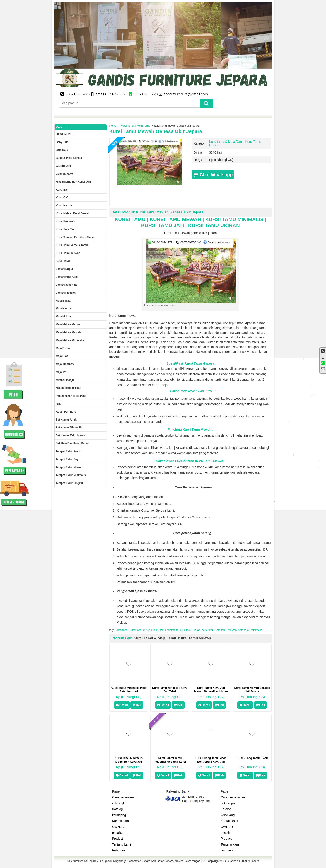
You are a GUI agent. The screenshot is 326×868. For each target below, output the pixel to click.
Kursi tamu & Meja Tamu (135, 126)
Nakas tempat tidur (69, 388)
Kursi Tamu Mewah (195, 638)
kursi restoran (65, 221)
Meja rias (62, 356)
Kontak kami (121, 821)
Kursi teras (63, 261)
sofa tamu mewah (226, 630)
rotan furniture (66, 412)
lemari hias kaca (67, 277)
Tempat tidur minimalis (71, 475)
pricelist (117, 833)
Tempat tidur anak (68, 451)
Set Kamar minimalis (69, 428)
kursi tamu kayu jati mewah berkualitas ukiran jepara (211, 691)
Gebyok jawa (64, 174)
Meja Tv (61, 372)
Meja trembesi (65, 364)
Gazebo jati (63, 166)
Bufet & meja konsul (69, 158)
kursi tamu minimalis (166, 630)
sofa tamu (208, 630)
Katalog (117, 809)
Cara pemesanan (124, 797)
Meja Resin (63, 348)
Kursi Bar (62, 190)
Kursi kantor (64, 206)
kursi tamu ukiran (190, 630)
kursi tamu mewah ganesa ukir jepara (156, 131)
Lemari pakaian (66, 293)
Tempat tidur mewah (69, 467)
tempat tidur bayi (67, 459)
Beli (137, 705)
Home (113, 126)
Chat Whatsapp (213, 175)
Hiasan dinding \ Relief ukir (73, 182)
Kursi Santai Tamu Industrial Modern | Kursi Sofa (170, 762)
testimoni (118, 850)
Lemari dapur (64, 269)
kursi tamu (122, 630)
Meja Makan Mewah (68, 332)
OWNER (118, 827)
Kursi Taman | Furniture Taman (76, 237)
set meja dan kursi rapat (72, 443)
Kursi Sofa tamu (66, 229)
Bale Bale (62, 150)
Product (117, 839)
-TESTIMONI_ (64, 134)
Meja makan (63, 317)
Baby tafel (62, 142)
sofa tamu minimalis (250, 630)
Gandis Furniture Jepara (244, 861)
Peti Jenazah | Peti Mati (71, 396)
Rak (58, 404)
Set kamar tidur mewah (71, 435)
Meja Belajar (64, 301)
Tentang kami (121, 844)
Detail (122, 705)
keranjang (119, 815)
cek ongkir (119, 803)
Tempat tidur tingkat (69, 483)
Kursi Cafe (62, 198)
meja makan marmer (69, 324)
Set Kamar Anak (66, 420)
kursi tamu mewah (141, 630)
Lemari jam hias (66, 285)
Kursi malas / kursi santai (72, 213)
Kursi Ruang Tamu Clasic (252, 758)
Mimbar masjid (65, 380)
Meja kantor (64, 309)
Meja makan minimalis (70, 340)
